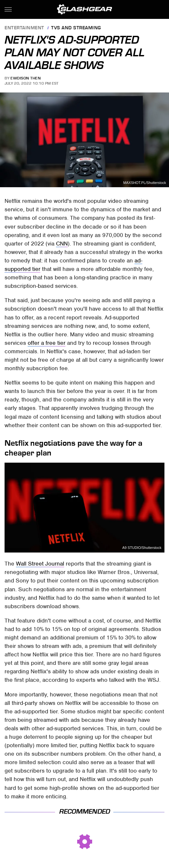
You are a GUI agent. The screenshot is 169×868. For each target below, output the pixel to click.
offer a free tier (47, 343)
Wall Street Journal (40, 564)
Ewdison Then (26, 78)
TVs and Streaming (76, 28)
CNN (62, 244)
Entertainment (24, 28)
